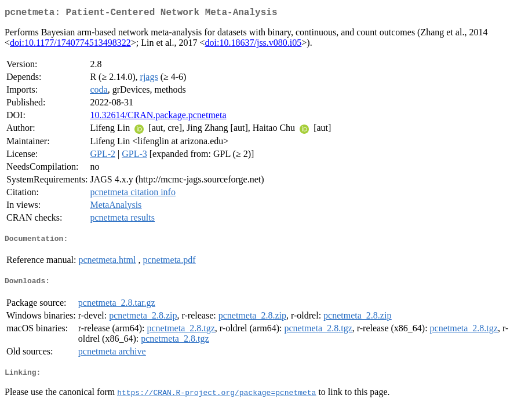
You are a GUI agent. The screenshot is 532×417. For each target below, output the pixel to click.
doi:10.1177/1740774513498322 (70, 45)
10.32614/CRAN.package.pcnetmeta (158, 117)
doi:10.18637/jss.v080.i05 (254, 45)
